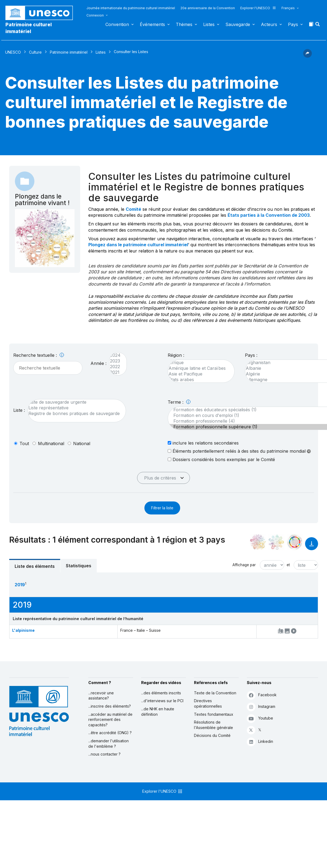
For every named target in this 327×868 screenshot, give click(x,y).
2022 (115, 367)
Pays (293, 24)
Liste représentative (74, 408)
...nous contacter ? (104, 754)
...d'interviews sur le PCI (162, 701)
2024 (115, 355)
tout (24, 443)
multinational (51, 443)
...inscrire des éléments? (110, 706)
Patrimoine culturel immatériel (29, 28)
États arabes (198, 380)
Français (288, 8)
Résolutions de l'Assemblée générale (213, 725)
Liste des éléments (35, 566)
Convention (117, 24)
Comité (133, 209)
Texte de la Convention (215, 693)
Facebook (262, 695)
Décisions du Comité (212, 735)
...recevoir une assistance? (101, 696)
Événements (152, 24)
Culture (35, 52)
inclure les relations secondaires (203, 443)
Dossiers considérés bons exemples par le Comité (221, 459)
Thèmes (184, 24)
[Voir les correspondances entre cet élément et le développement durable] (295, 542)
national (82, 443)
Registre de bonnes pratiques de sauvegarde (74, 414)
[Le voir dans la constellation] (258, 542)
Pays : (251, 355)
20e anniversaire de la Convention (208, 8)
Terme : (179, 402)
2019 (20, 585)
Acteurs (269, 24)
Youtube (260, 718)
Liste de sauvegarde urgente (74, 402)
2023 (115, 361)
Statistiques (79, 566)
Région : (176, 355)
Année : (98, 363)
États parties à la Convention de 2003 (269, 215)
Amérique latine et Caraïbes (198, 368)
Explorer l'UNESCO (258, 8)
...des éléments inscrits (161, 693)
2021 (115, 372)
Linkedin (260, 742)
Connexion (95, 15)
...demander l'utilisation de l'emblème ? (109, 744)
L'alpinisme (23, 630)
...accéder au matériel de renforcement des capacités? (110, 720)
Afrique (198, 363)
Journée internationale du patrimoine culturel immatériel (131, 8)
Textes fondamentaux (214, 714)
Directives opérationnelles (208, 703)
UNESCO (13, 52)
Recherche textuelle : (39, 355)
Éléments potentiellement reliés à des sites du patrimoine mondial (239, 451)
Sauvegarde (238, 24)
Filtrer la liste (162, 508)
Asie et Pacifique (198, 374)
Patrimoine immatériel (69, 52)
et (288, 565)
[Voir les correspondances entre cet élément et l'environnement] (276, 542)
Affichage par (244, 565)
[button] (318, 26)
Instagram (261, 707)
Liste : (19, 410)
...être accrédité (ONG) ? (110, 733)
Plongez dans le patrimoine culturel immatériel (138, 245)
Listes (209, 24)
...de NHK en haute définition (158, 712)
